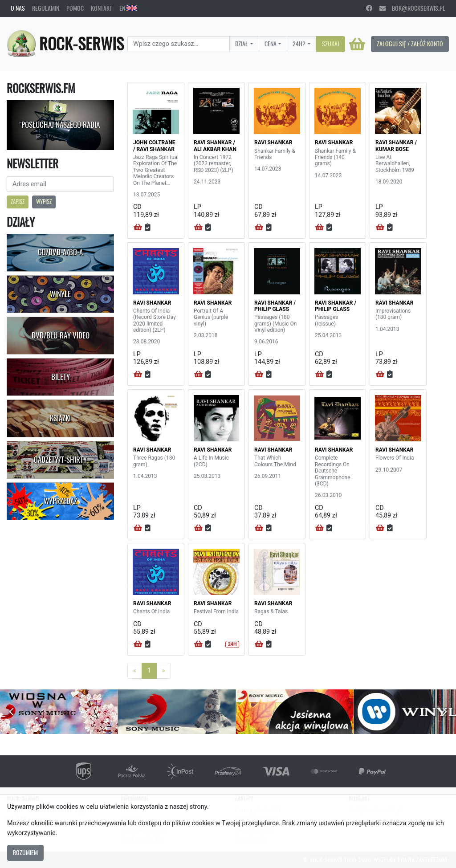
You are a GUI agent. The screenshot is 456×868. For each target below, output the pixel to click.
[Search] (179, 44)
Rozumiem (25, 852)
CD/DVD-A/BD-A (60, 252)
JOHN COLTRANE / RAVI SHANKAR (154, 146)
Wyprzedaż (60, 501)
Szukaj (331, 44)
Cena (271, 44)
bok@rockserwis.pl (412, 8)
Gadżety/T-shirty (60, 460)
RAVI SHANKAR (273, 143)
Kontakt (102, 8)
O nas (18, 8)
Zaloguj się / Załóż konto (410, 44)
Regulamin (46, 8)
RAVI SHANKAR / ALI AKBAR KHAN (215, 146)
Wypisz (44, 202)
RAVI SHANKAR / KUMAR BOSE (396, 146)
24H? (299, 44)
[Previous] (135, 671)
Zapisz (18, 202)
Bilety (61, 377)
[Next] (164, 671)
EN (128, 8)
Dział (242, 44)
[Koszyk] (357, 44)
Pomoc (75, 8)
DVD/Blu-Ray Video (61, 335)
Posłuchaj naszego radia (61, 125)
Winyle (60, 294)
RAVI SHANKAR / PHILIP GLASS (275, 306)
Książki (60, 418)
